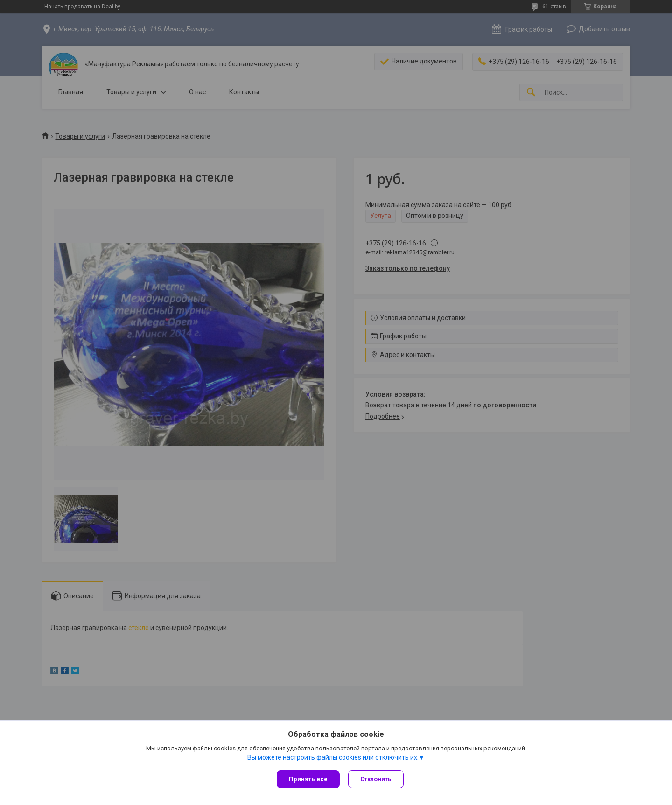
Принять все (308, 779)
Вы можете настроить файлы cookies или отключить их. (333, 758)
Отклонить (377, 779)
